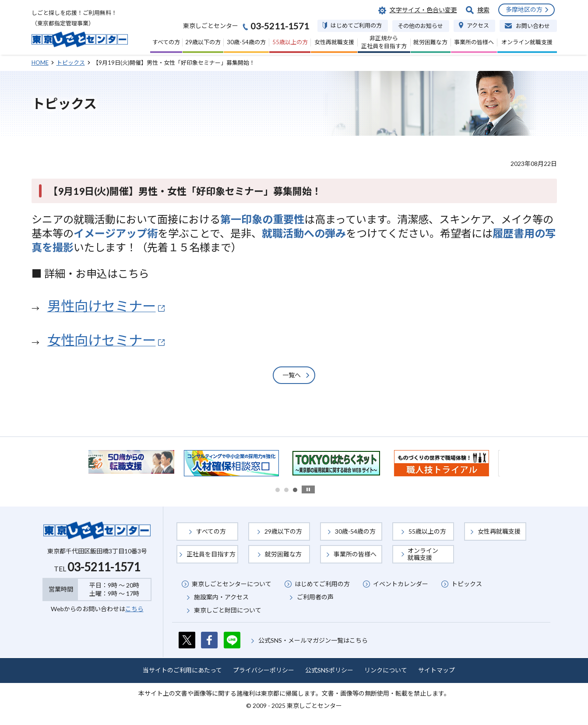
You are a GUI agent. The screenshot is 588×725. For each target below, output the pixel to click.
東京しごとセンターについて (232, 584)
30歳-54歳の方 (355, 531)
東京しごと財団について (228, 610)
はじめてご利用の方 (322, 584)
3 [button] (295, 490)
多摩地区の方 (524, 9)
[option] (137, 462)
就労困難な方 (283, 554)
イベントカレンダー (401, 584)
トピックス (467, 584)
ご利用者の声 (315, 597)
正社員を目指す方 (211, 554)
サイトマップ (437, 670)
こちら (134, 609)
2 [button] (286, 490)
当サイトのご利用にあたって (182, 670)
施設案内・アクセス (221, 597)
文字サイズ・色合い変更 (423, 10)
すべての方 (211, 531)
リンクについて (386, 670)
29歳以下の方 (283, 531)
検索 (483, 10)
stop (308, 489)
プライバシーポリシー (264, 670)
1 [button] (278, 490)
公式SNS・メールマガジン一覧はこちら (313, 640)
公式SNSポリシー (329, 670)
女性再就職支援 (499, 531)
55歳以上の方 (427, 531)
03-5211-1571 (104, 567)
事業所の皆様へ (355, 554)
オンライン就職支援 (423, 554)
